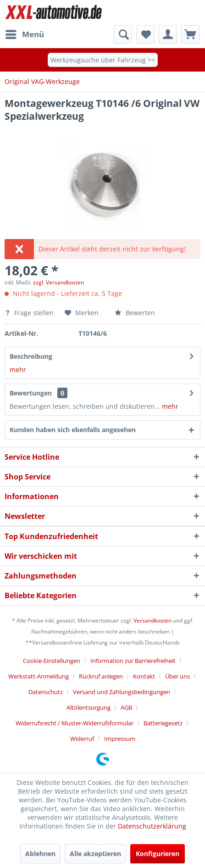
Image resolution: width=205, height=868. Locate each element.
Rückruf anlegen (101, 676)
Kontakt (144, 676)
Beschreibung (31, 356)
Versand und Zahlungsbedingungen (122, 692)
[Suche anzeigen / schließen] (123, 34)
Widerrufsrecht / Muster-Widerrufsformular (75, 723)
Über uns (177, 676)
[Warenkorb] (190, 34)
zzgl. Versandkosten (58, 282)
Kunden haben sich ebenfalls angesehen (73, 430)
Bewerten (135, 313)
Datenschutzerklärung (152, 826)
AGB (126, 707)
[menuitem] (24, 34)
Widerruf (82, 739)
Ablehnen (40, 854)
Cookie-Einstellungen (52, 661)
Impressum (120, 739)
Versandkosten (152, 620)
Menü (25, 33)
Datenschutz (46, 692)
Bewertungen (31, 393)
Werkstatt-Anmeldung (39, 676)
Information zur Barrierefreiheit (133, 661)
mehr (18, 370)
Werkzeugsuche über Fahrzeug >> (103, 60)
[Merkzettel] (145, 34)
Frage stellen (30, 313)
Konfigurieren (158, 854)
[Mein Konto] (168, 34)
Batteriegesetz (163, 723)
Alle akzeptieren (95, 854)
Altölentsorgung (89, 707)
